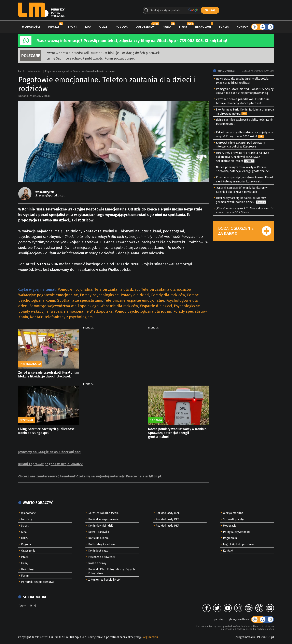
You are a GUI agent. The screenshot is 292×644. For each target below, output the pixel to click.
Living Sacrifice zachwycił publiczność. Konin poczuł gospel (91, 58)
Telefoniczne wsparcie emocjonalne (134, 300)
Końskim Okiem (98, 538)
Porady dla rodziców (168, 295)
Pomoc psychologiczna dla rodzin (143, 311)
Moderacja (230, 526)
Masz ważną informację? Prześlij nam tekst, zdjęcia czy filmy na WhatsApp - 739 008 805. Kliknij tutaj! (132, 41)
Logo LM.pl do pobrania (238, 544)
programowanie (246, 637)
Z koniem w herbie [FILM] (105, 580)
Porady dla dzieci (135, 295)
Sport (72, 27)
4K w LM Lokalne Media (103, 513)
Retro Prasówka (99, 532)
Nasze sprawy (97, 563)
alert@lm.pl (152, 476)
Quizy (103, 27)
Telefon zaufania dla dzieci (117, 289)
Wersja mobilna (233, 513)
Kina (88, 27)
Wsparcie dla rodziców (119, 306)
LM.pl (21, 71)
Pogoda (121, 27)
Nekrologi (203, 27)
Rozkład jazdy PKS (168, 519)
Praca (167, 27)
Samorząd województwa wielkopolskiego (64, 306)
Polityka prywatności (237, 532)
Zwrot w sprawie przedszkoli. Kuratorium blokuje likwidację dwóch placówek (103, 53)
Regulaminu (150, 637)
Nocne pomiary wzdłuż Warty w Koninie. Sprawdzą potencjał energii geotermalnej (178, 433)
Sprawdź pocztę (233, 519)
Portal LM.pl (27, 606)
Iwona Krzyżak (44, 192)
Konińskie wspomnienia (103, 519)
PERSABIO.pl (266, 637)
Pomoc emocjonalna (75, 289)
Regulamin (230, 538)
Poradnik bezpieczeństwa (38, 582)
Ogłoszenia (144, 27)
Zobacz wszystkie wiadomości (258, 71)
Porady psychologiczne (99, 295)
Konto (241, 27)
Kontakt (228, 551)
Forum (224, 27)
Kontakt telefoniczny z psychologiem (61, 317)
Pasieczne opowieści (101, 557)
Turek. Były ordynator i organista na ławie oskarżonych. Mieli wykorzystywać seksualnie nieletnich (242, 157)
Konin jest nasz (98, 551)
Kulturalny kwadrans (102, 544)
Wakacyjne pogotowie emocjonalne (48, 295)
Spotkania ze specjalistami (80, 300)
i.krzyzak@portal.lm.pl (50, 196)
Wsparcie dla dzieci (156, 306)
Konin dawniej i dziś (101, 526)
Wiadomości (31, 27)
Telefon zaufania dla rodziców (166, 289)
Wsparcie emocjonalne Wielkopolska (82, 311)
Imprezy (54, 27)
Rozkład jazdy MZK (168, 513)
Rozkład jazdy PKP (168, 526)
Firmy (183, 27)
